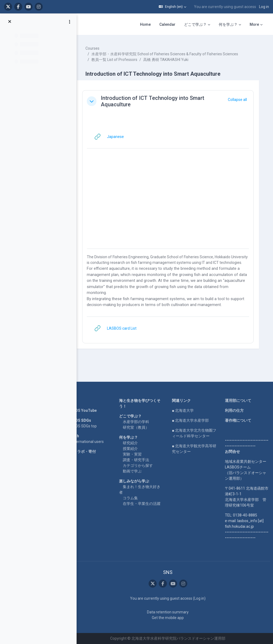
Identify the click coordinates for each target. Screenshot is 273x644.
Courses (99, 48)
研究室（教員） (140, 427)
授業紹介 (135, 449)
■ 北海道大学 (186, 410)
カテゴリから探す (142, 465)
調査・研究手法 (140, 460)
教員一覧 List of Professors (121, 60)
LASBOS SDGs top (87, 426)
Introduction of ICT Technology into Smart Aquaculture (159, 101)
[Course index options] (70, 22)
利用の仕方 (235, 410)
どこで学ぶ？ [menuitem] (195, 24)
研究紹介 (135, 443)
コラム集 (135, 498)
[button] (173, 7)
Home (77, 401)
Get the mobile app (170, 618)
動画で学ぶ (136, 471)
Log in (264, 7)
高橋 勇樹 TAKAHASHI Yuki (172, 60)
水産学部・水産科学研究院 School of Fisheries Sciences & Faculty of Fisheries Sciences (171, 54)
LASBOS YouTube (87, 410)
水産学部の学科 (140, 422)
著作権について (239, 420)
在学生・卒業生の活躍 (146, 504)
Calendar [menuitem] (167, 24)
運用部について (239, 401)
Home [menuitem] (145, 24)
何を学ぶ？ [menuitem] (228, 24)
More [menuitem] (254, 24)
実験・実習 (136, 454)
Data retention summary (170, 612)
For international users (91, 442)
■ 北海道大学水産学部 (193, 420)
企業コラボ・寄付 (87, 452)
